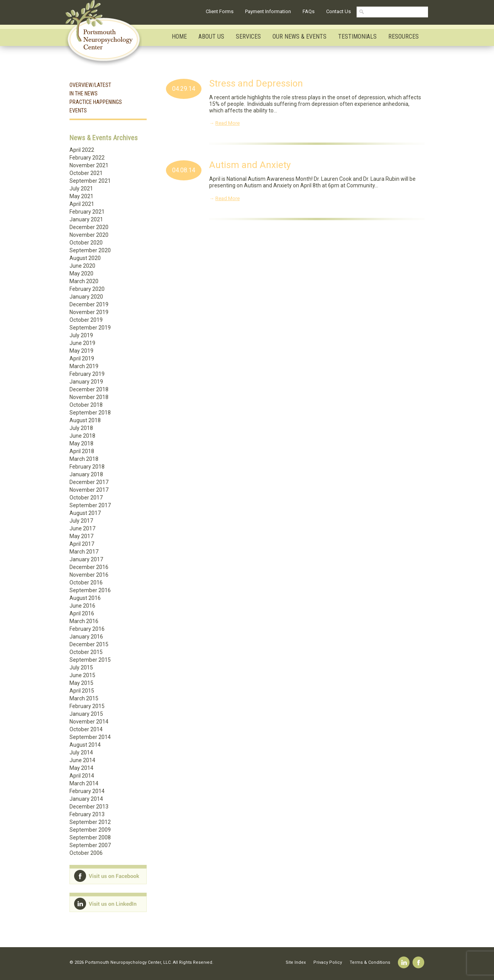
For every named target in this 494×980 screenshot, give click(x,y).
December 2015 (89, 644)
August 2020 (85, 258)
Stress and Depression (256, 83)
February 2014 (87, 791)
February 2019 (87, 374)
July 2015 (81, 667)
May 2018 (81, 443)
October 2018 (86, 405)
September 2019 (90, 328)
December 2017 (89, 482)
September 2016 (90, 590)
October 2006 (86, 853)
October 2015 (86, 652)
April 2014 (82, 776)
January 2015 (86, 714)
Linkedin (404, 962)
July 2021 (81, 189)
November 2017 (89, 490)
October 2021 (86, 173)
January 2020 (86, 297)
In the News (84, 93)
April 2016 (82, 613)
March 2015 (84, 698)
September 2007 (90, 845)
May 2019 (81, 351)
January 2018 (86, 474)
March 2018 (84, 459)
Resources (403, 37)
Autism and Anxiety (250, 165)
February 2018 (87, 467)
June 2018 (82, 436)
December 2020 (89, 227)
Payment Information (268, 11)
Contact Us (338, 11)
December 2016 (89, 567)
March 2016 (84, 621)
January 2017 (86, 559)
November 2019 (89, 312)
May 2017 (81, 536)
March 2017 (84, 552)
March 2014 (84, 783)
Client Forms (220, 11)
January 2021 (86, 219)
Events (78, 110)
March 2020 (84, 281)
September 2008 (90, 837)
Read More (228, 123)
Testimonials (357, 37)
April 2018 (82, 451)
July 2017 (81, 521)
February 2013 (87, 814)
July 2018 (81, 428)
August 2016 (85, 598)
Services (248, 37)
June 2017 (82, 528)
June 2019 (82, 343)
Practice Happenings (96, 102)
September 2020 (90, 250)
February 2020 (87, 289)
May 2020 (81, 273)
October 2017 (86, 498)
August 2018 (85, 420)
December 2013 (89, 807)
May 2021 (81, 196)
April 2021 (82, 204)
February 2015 (87, 706)
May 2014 (81, 768)
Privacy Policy (328, 962)
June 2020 (82, 266)
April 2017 (82, 544)
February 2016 (87, 629)
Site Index (296, 962)
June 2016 (82, 606)
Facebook (419, 962)
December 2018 (89, 389)
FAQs (309, 11)
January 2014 (86, 799)
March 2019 (84, 366)
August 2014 (85, 745)
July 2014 (81, 752)
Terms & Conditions (370, 962)
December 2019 (89, 304)
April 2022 (82, 150)
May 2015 (81, 683)
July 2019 (81, 335)
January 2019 (86, 382)
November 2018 (89, 397)
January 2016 (86, 637)
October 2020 (86, 243)
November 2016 (89, 575)
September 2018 (90, 413)
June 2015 (82, 675)
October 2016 (86, 583)
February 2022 (87, 158)
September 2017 (90, 505)
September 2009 (90, 830)
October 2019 (86, 320)
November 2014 (89, 722)
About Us (211, 37)
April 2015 (82, 691)
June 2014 (82, 760)
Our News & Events (299, 37)
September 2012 (90, 822)
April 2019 (82, 358)
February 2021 (87, 212)
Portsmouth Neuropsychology (107, 33)
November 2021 (89, 165)
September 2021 (90, 181)
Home (179, 37)
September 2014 (90, 737)
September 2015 (90, 660)
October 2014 (86, 729)
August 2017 (85, 513)
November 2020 (89, 235)
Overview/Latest (90, 85)
